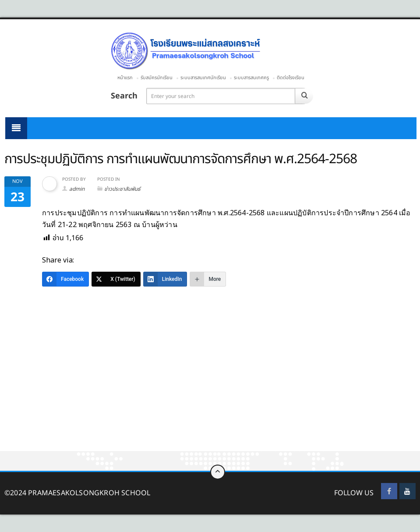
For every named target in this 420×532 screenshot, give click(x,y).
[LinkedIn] (165, 279)
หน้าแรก (125, 78)
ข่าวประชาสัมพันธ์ (122, 189)
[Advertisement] (210, 386)
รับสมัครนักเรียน (157, 78)
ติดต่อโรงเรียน (291, 78)
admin (77, 189)
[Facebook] (65, 279)
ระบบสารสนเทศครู (251, 78)
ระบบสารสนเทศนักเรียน (203, 78)
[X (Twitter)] (116, 279)
